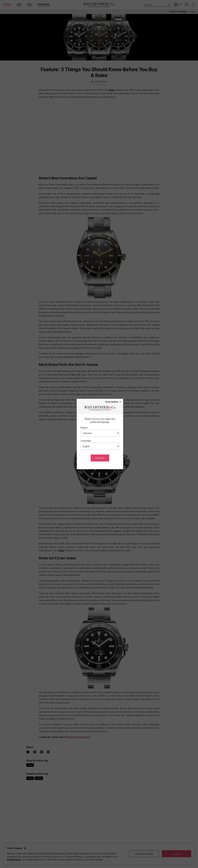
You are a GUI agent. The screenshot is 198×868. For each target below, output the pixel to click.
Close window (113, 402)
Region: (84, 428)
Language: (86, 441)
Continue (100, 458)
